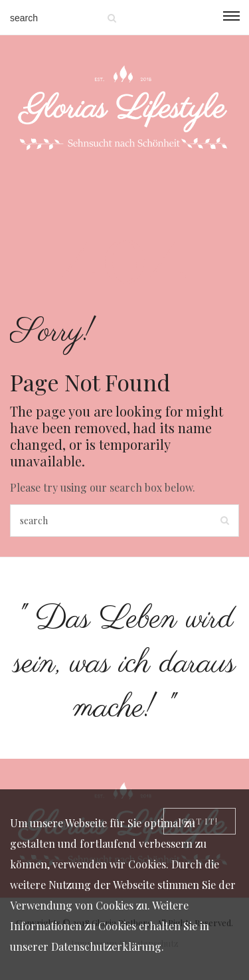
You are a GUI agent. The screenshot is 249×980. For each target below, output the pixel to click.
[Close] (200, 821)
